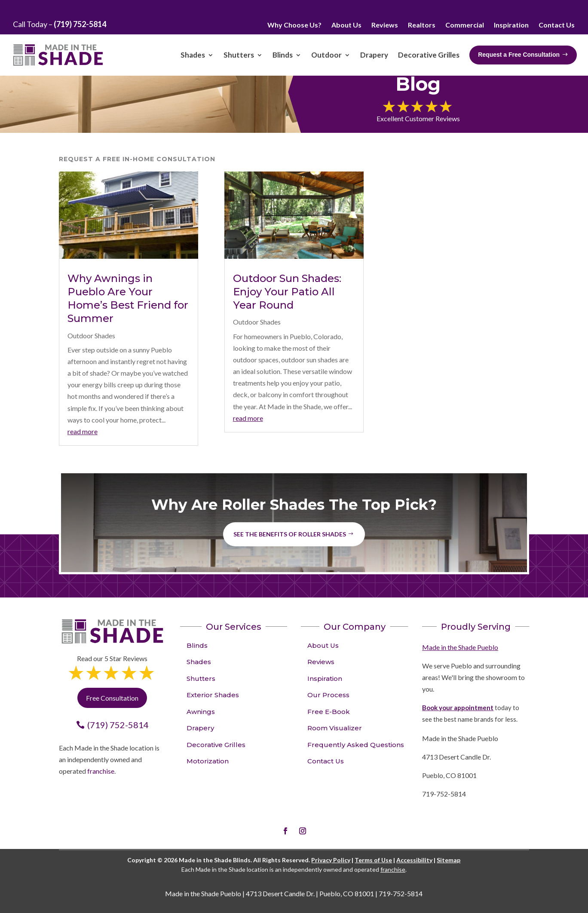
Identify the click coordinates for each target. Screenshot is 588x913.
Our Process (328, 695)
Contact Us (326, 761)
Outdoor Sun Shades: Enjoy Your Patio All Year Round (287, 292)
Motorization (208, 761)
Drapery (200, 728)
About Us (323, 645)
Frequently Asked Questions (356, 745)
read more (83, 431)
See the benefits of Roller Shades (290, 534)
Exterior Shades (213, 695)
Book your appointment (458, 708)
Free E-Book (329, 712)
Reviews (321, 662)
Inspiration (325, 679)
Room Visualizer (335, 728)
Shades (199, 662)
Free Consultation (112, 698)
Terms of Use (373, 860)
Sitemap (449, 860)
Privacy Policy (331, 860)
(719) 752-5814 (118, 725)
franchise (101, 771)
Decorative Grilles (216, 745)
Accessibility (414, 860)
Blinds (197, 645)
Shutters (201, 679)
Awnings (201, 712)
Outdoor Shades (91, 335)
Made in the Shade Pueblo (460, 647)
